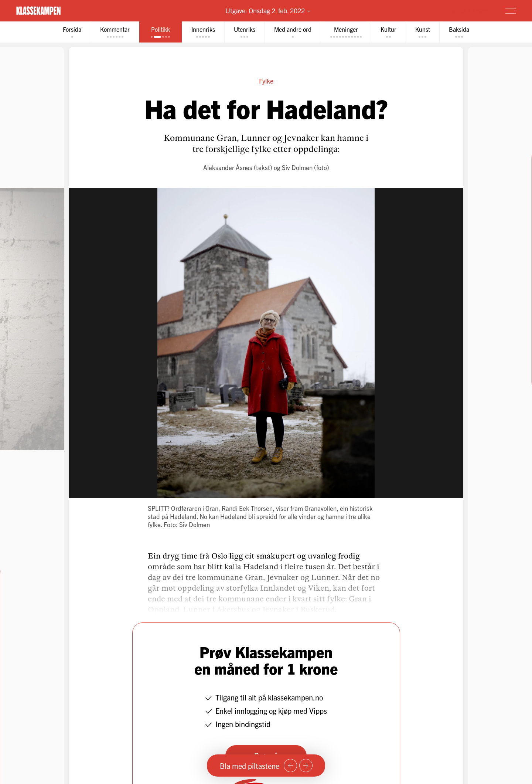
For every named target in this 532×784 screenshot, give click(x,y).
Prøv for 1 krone (467, 10)
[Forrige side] (290, 766)
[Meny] (511, 11)
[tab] (71, 32)
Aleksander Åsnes (228, 167)
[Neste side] (306, 766)
